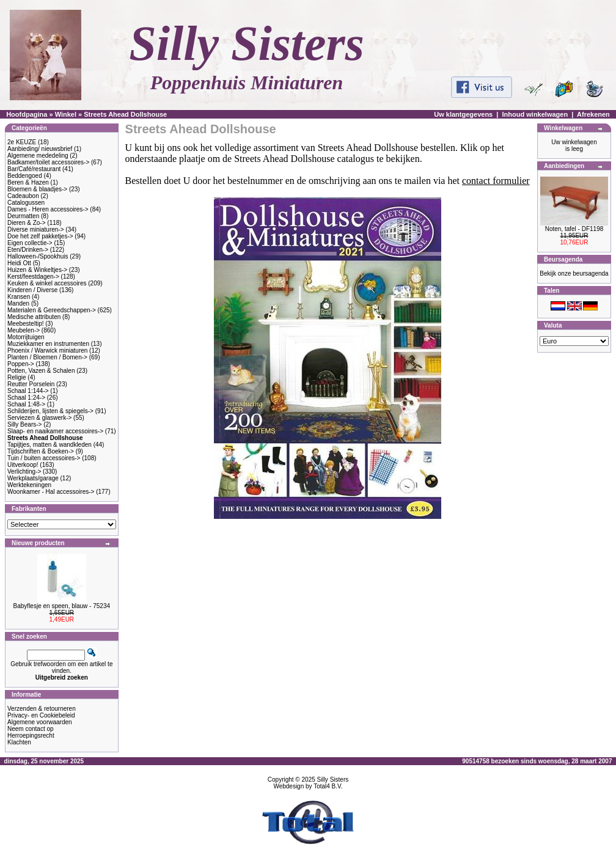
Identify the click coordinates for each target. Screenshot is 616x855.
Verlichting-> (24, 472)
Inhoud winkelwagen (535, 114)
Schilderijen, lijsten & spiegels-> (50, 411)
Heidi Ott (19, 263)
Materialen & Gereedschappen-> (52, 310)
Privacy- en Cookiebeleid (41, 715)
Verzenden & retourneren (42, 709)
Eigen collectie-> (30, 243)
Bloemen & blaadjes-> (37, 189)
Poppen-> (21, 364)
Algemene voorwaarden (40, 722)
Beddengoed (25, 176)
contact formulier (496, 181)
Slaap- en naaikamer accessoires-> (55, 431)
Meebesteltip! (25, 324)
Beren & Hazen (28, 182)
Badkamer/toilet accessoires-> (48, 162)
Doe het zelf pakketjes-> (40, 236)
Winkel (66, 114)
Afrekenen (593, 114)
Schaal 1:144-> (28, 391)
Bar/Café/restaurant (34, 169)
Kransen (19, 297)
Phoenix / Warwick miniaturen (47, 350)
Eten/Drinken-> (28, 250)
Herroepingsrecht (31, 736)
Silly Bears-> (24, 424)
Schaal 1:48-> (26, 404)
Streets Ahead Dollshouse (125, 114)
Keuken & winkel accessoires (47, 283)
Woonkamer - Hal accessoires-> (51, 492)
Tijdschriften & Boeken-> (41, 451)
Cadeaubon (23, 196)
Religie (17, 377)
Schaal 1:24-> (26, 398)
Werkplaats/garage (33, 478)
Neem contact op (31, 729)
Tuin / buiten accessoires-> (44, 458)
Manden (18, 303)
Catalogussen (26, 203)
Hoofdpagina (27, 114)
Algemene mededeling (38, 156)
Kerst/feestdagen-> (33, 277)
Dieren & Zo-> (27, 223)
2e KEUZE (22, 142)
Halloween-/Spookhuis (38, 256)
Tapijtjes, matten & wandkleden (50, 445)
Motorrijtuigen (26, 337)
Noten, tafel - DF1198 (574, 229)
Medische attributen (34, 317)
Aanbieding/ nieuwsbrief (40, 149)
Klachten (19, 742)
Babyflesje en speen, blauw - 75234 (62, 606)
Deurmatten (23, 216)
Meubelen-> (24, 330)
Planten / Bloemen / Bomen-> (47, 357)
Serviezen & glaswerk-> (39, 418)
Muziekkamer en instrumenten (48, 344)
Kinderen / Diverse (32, 290)
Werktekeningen (29, 485)
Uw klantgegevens (463, 114)
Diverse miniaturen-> (36, 229)
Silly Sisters (333, 780)
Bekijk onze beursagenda (574, 273)
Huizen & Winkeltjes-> (37, 270)
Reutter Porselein (31, 384)
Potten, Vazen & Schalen (41, 371)
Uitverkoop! (23, 465)
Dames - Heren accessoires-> (48, 209)
